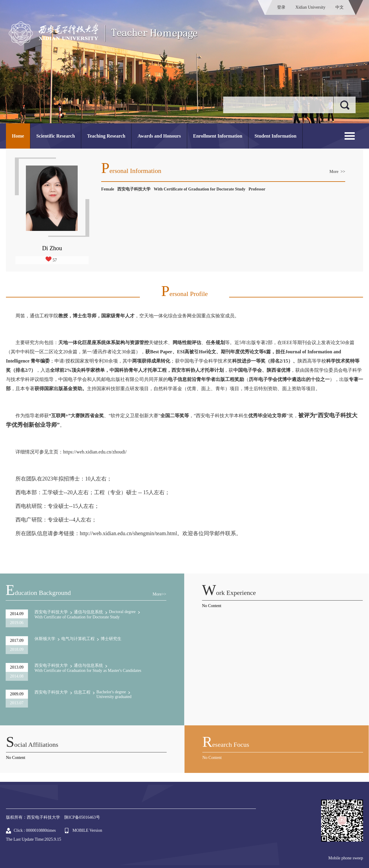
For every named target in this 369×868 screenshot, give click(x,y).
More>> (160, 594)
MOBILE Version (87, 830)
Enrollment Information (218, 136)
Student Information (275, 136)
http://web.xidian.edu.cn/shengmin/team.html (128, 533)
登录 (281, 7)
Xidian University (311, 7)
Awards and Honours (159, 136)
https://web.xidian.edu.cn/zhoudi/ (95, 452)
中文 (340, 7)
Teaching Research (106, 136)
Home (18, 136)
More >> (337, 172)
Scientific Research (56, 136)
